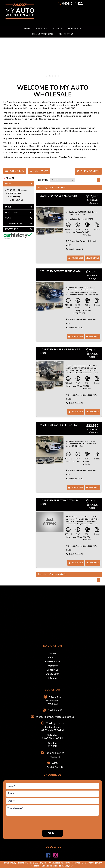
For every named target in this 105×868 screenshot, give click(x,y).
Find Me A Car (53, 662)
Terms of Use (25, 863)
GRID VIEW (15, 171)
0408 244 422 (73, 4)
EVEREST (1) (14, 193)
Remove (23, 190)
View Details (93, 258)
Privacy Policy (10, 863)
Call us (7, 157)
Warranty (75, 29)
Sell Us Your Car (42, 34)
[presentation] (18, 823)
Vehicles (42, 29)
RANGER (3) (14, 197)
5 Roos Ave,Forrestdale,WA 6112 (53, 700)
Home (27, 29)
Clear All (10, 178)
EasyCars (69, 866)
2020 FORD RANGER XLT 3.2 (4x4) (59, 425)
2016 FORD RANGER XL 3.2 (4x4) (59, 196)
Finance (58, 29)
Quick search (53, 674)
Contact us (66, 34)
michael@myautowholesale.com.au (53, 717)
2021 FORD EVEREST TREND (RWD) (60, 271)
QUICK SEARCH (88, 171)
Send (53, 833)
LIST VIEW (39, 171)
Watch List (77, 258)
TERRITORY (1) (16, 200)
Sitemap (53, 678)
